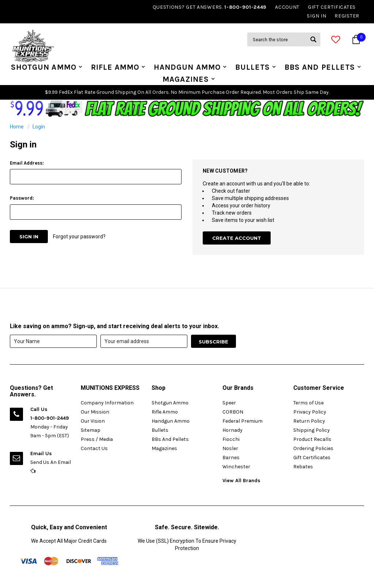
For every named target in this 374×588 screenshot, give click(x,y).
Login (39, 127)
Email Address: (27, 163)
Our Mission (95, 412)
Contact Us (94, 448)
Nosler (230, 448)
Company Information (107, 403)
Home (17, 127)
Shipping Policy (312, 430)
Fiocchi (231, 439)
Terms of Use (308, 403)
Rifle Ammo (115, 67)
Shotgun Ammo (44, 67)
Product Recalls (312, 439)
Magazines (186, 79)
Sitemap (91, 430)
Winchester (236, 467)
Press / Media (97, 439)
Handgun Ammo (187, 67)
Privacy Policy (310, 412)
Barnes (231, 458)
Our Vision (93, 421)
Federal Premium (243, 421)
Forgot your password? (79, 237)
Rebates (303, 467)
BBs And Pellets (320, 67)
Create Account (237, 238)
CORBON (233, 412)
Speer (229, 403)
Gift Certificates (312, 458)
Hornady (232, 430)
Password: (22, 198)
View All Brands (241, 481)
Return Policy (309, 421)
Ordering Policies (313, 448)
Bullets (253, 67)
